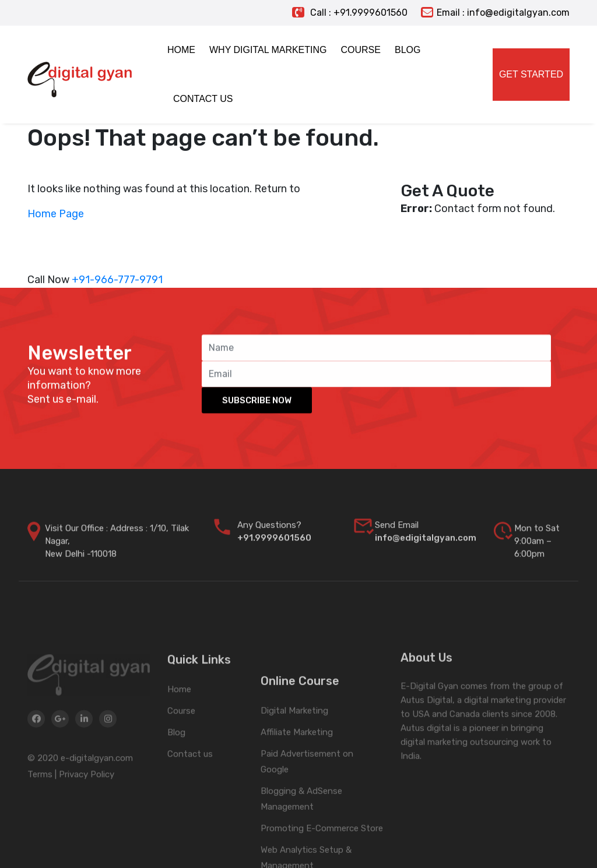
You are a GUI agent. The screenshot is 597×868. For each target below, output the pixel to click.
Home (179, 726)
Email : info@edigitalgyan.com (495, 13)
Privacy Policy (87, 813)
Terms (40, 813)
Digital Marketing (294, 772)
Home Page (56, 214)
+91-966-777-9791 (117, 280)
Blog (176, 769)
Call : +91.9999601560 (350, 13)
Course (181, 747)
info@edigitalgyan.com (426, 548)
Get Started (531, 74)
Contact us (190, 791)
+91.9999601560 (274, 548)
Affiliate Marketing (297, 794)
